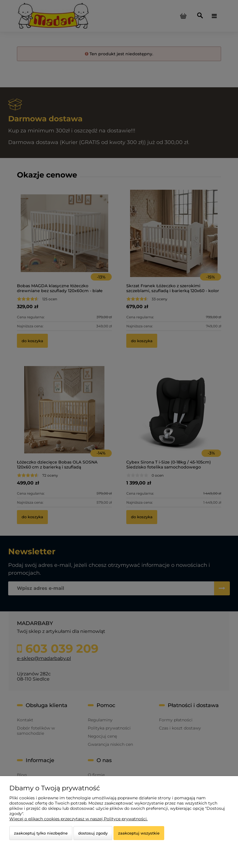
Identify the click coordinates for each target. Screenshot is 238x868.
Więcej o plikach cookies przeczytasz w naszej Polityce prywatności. (78, 819)
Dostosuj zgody (93, 833)
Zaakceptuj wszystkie (139, 833)
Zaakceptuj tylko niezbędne (41, 833)
